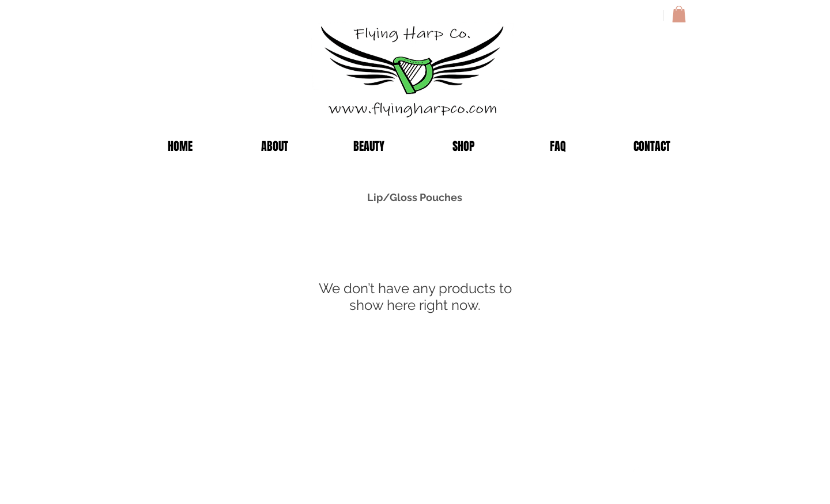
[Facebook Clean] (635, 473)
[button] (679, 14)
